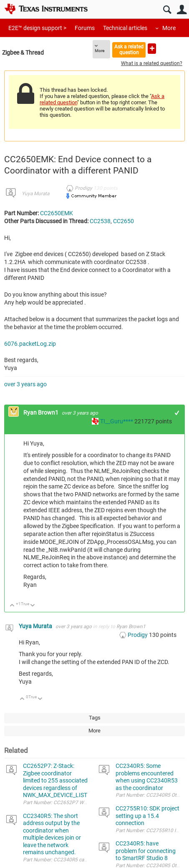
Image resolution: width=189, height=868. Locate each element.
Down (33, 606)
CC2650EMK (57, 213)
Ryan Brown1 (42, 413)
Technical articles (125, 28)
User (182, 10)
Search (167, 10)
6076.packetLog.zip (30, 344)
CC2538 (100, 221)
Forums (85, 28)
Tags (95, 718)
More (169, 28)
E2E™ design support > (37, 28)
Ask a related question (129, 49)
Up (12, 606)
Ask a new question (152, 49)
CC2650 (123, 221)
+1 (177, 413)
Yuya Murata (35, 194)
